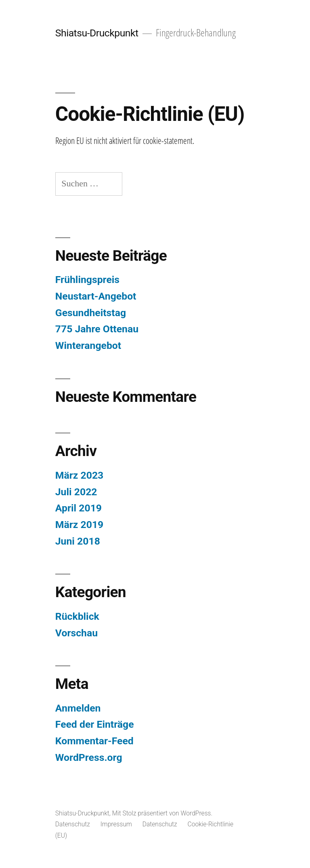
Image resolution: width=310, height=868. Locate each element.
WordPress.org (89, 757)
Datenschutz (73, 824)
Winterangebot (88, 345)
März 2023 (80, 475)
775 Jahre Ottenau (97, 329)
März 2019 (80, 525)
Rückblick (77, 616)
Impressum (116, 824)
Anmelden (78, 708)
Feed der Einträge (95, 724)
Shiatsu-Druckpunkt (97, 33)
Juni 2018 (78, 541)
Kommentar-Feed (94, 741)
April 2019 (79, 508)
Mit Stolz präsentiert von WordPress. (162, 813)
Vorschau (76, 633)
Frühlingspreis (87, 280)
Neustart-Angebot (96, 296)
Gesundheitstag (91, 313)
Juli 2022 (76, 492)
